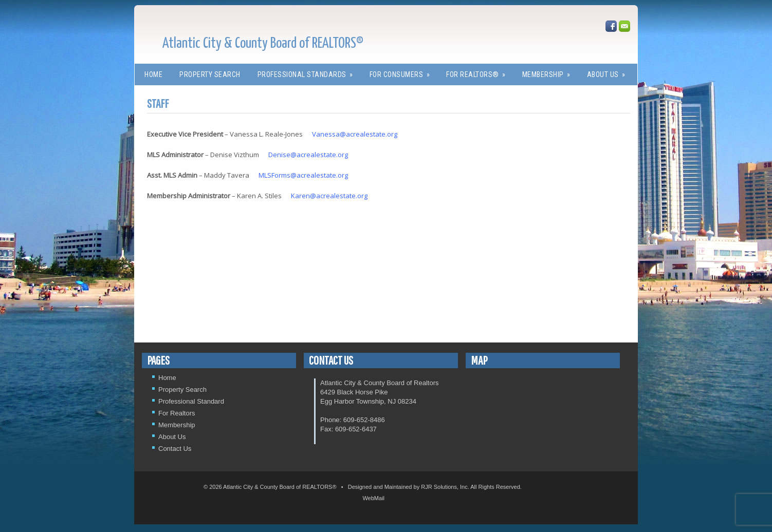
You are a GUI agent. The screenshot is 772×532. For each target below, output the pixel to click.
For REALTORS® (479, 71)
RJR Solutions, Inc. (445, 487)
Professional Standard (191, 401)
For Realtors (177, 413)
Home (153, 74)
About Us (610, 71)
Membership (550, 71)
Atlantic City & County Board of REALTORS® (263, 44)
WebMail (373, 498)
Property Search (210, 74)
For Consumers (403, 71)
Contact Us (175, 449)
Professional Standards (309, 71)
